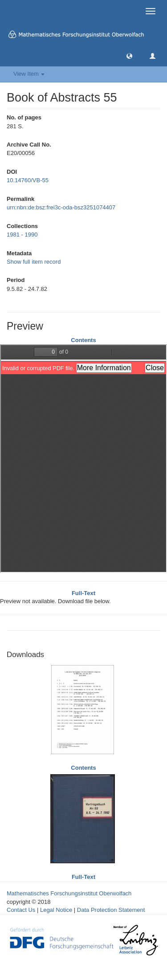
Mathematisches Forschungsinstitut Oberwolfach (69, 893)
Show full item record (34, 262)
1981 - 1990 (22, 235)
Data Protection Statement (111, 910)
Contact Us (21, 910)
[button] (129, 55)
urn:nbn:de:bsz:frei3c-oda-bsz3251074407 (61, 207)
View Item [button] (29, 74)
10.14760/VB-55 (28, 180)
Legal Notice (56, 910)
